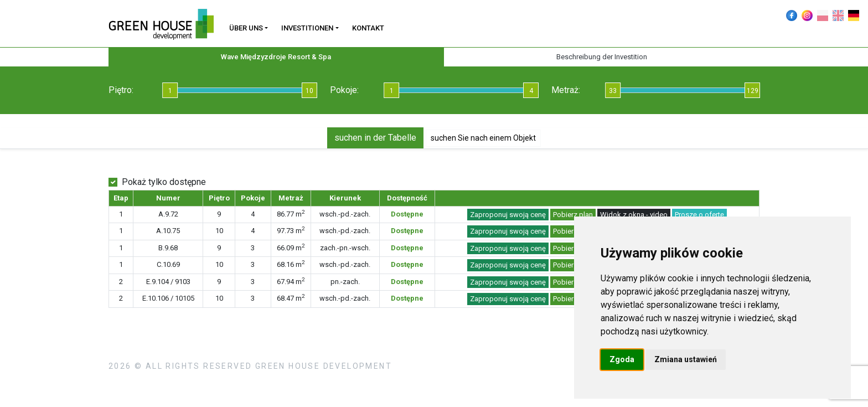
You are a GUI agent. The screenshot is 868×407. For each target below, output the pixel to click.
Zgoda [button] (622, 359)
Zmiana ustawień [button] (686, 359)
